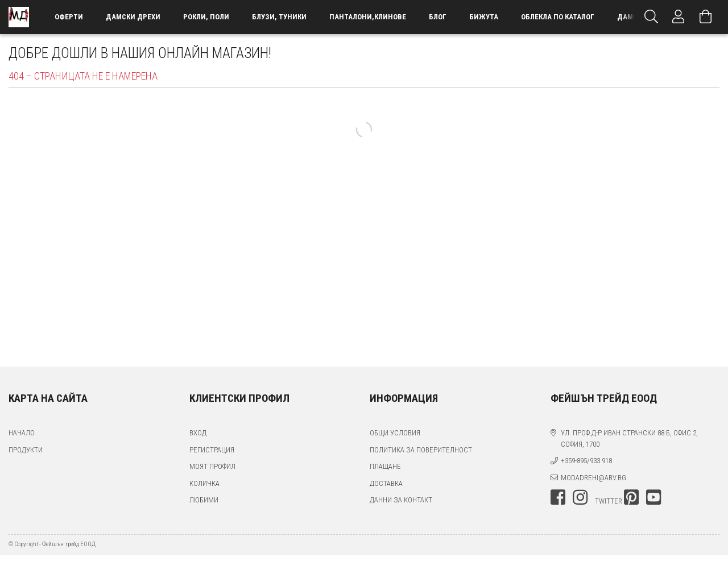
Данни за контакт (401, 500)
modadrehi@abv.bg (593, 478)
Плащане (385, 466)
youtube (653, 497)
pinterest (631, 497)
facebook (558, 497)
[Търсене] (651, 17)
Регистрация (212, 450)
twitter (609, 501)
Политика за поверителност (421, 450)
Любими (204, 500)
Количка (204, 483)
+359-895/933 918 (586, 461)
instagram (580, 497)
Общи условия (395, 433)
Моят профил (212, 466)
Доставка (386, 483)
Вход (198, 433)
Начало (22, 433)
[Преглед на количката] (706, 17)
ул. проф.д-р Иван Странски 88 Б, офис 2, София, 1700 (629, 438)
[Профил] (679, 17)
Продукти (26, 450)
